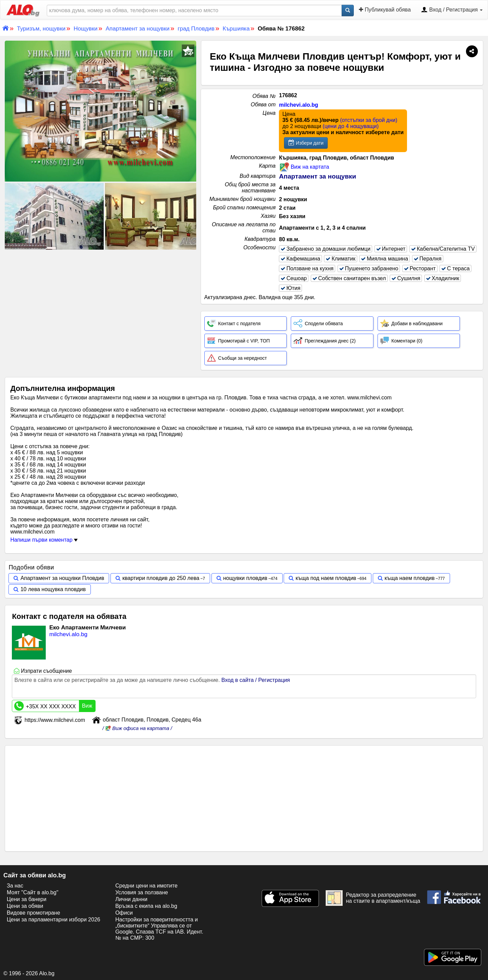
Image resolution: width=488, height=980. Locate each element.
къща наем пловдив (410, 578)
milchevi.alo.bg (299, 105)
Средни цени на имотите (146, 886)
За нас (15, 886)
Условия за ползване (142, 892)
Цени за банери (27, 899)
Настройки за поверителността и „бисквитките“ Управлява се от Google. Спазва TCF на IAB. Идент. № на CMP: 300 (159, 929)
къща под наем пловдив (326, 578)
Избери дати (306, 143)
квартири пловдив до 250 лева (161, 578)
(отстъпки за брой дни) (369, 120)
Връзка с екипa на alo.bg (146, 906)
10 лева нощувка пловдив (53, 589)
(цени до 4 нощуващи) (351, 126)
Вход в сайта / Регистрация (256, 680)
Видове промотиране (33, 913)
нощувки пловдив (245, 578)
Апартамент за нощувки (318, 176)
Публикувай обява (385, 10)
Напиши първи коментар (44, 540)
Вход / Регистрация (452, 10)
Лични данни (131, 899)
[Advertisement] (101, 302)
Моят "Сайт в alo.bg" (33, 892)
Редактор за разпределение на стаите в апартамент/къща (373, 898)
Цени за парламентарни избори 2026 (54, 920)
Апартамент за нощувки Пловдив (62, 578)
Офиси (124, 913)
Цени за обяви (25, 906)
